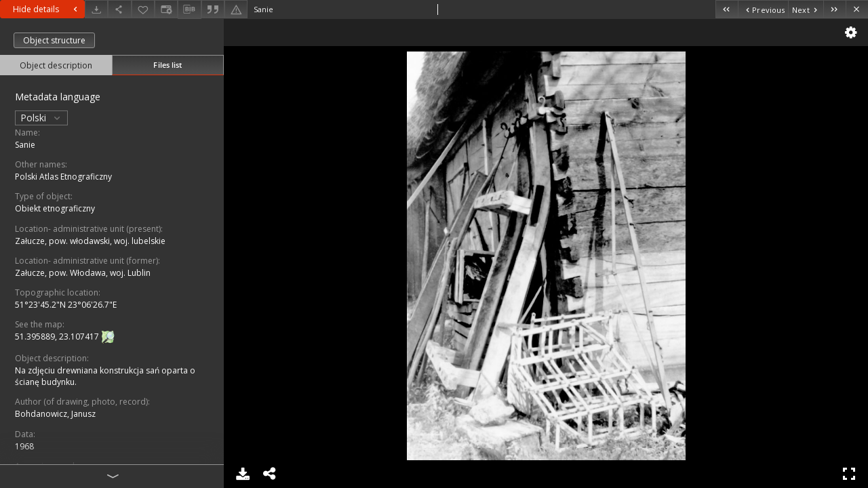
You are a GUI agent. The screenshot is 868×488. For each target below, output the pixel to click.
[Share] (119, 9)
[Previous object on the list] (763, 9)
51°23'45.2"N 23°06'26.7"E (66, 305)
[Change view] (166, 9)
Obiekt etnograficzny (55, 208)
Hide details (47, 9)
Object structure (54, 40)
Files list (167, 65)
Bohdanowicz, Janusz (55, 414)
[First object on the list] (727, 9)
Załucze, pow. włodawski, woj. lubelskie (90, 241)
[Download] (96, 9)
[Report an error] (236, 9)
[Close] (857, 9)
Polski (41, 118)
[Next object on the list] (806, 9)
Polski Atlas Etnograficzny (63, 177)
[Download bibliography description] (189, 9)
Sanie (25, 145)
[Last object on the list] (834, 9)
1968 (24, 446)
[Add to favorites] (143, 9)
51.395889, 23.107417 (58, 337)
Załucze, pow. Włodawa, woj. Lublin (83, 273)
